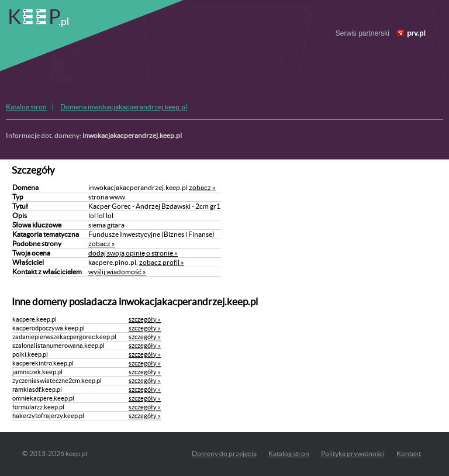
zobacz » (202, 187)
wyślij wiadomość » (117, 272)
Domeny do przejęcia (224, 453)
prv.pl (416, 33)
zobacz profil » (162, 262)
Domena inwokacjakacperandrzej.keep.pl (124, 107)
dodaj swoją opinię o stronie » (133, 253)
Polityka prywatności (353, 453)
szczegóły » (145, 319)
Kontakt (409, 453)
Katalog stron (26, 107)
